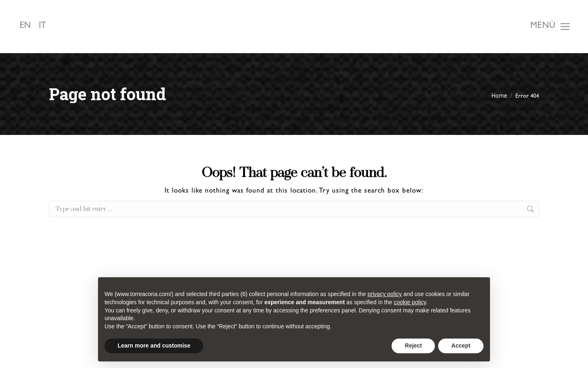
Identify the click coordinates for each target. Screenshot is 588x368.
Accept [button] (461, 346)
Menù (543, 26)
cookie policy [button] (410, 302)
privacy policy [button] (385, 294)
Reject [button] (413, 346)
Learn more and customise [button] (154, 346)
